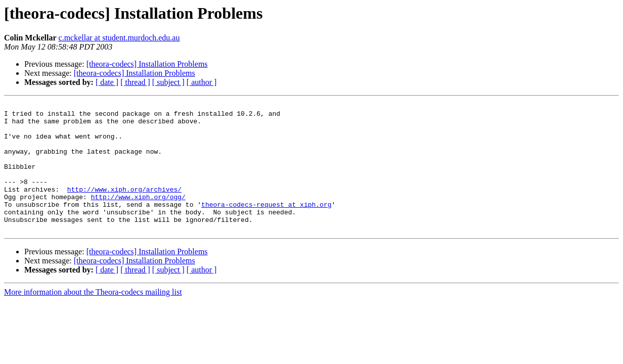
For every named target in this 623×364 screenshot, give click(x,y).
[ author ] (202, 82)
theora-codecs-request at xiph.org (266, 225)
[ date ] (107, 82)
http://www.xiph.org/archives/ (124, 207)
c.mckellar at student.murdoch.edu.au (119, 38)
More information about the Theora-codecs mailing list (93, 318)
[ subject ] (168, 82)
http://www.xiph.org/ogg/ (138, 216)
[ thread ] (135, 82)
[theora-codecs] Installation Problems (147, 64)
